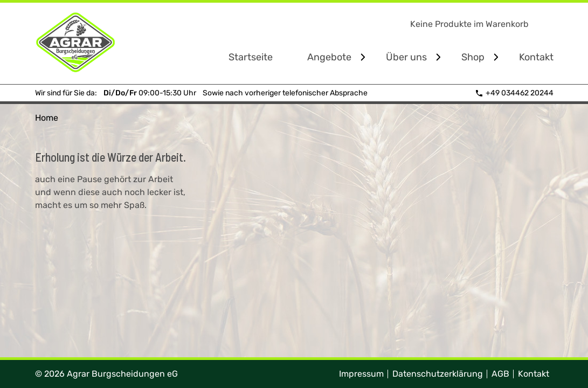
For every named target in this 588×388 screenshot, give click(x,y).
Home (47, 118)
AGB (500, 374)
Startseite (251, 57)
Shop (473, 57)
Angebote (329, 57)
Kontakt (536, 57)
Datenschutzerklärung (438, 374)
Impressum (361, 374)
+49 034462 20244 (514, 93)
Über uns (406, 57)
